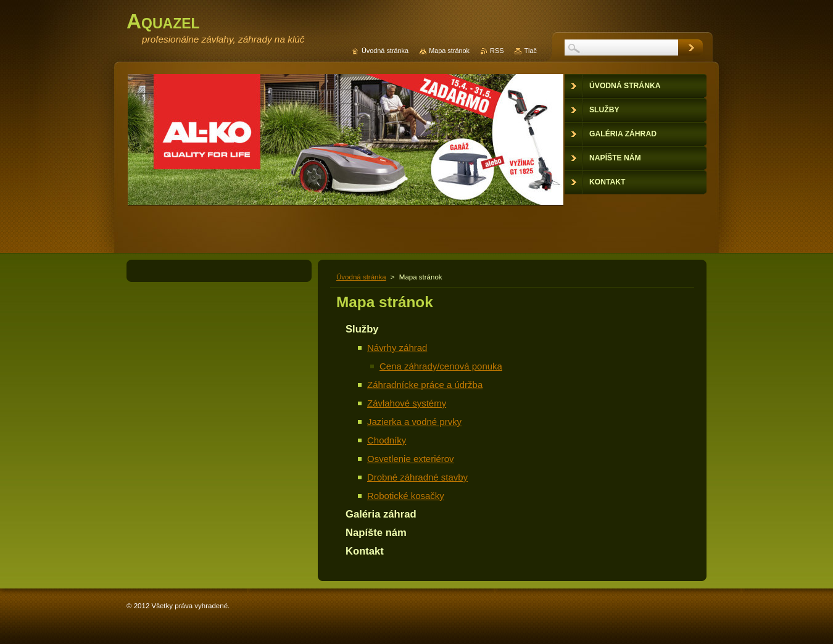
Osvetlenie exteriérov (411, 459)
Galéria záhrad (381, 514)
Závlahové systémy (407, 403)
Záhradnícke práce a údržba (425, 385)
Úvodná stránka (361, 277)
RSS (497, 51)
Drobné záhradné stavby (417, 477)
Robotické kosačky (406, 496)
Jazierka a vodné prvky (414, 422)
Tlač (530, 51)
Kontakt (365, 551)
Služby (362, 329)
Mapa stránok (449, 51)
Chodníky (387, 440)
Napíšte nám (376, 533)
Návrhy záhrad (397, 348)
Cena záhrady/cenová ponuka (441, 366)
